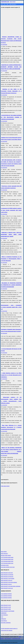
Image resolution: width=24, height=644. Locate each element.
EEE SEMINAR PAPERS (6, 598)
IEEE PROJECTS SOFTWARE (8, 579)
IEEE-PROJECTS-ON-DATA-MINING (9, 582)
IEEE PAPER (13, 2)
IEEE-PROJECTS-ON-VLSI (7, 588)
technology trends (5, 565)
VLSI (2, 617)
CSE (2, 4)
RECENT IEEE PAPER (6, 555)
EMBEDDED (4, 613)
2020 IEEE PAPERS (5, 567)
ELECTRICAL (4, 621)
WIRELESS (3, 619)
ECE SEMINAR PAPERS (6, 596)
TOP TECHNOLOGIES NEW (7, 557)
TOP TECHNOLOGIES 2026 (7, 559)
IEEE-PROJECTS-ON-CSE (7, 573)
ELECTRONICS (4, 615)
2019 (11, 567)
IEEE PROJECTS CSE (6, 607)
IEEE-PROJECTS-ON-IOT (7, 580)
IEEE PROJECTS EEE (6, 609)
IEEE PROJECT (13, 4)
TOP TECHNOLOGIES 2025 (7, 561)
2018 (13, 567)
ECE (5, 4)
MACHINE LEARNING (6, 623)
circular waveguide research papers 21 (9, 628)
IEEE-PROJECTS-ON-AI (6, 584)
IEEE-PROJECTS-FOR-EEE (7, 575)
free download (11, 41)
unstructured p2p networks (7, 630)
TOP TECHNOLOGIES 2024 (7, 563)
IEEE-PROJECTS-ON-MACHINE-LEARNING (11, 586)
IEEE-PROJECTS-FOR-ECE (7, 577)
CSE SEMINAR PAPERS (6, 594)
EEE (8, 4)
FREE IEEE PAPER (5, 486)
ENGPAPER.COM (16, 639)
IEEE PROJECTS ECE (6, 605)
